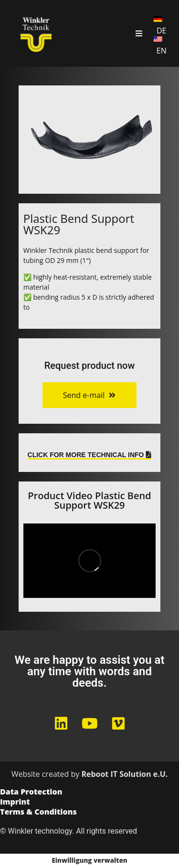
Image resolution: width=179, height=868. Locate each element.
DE (162, 31)
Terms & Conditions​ (38, 812)
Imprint (15, 802)
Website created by (90, 774)
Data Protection (31, 792)
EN (162, 51)
